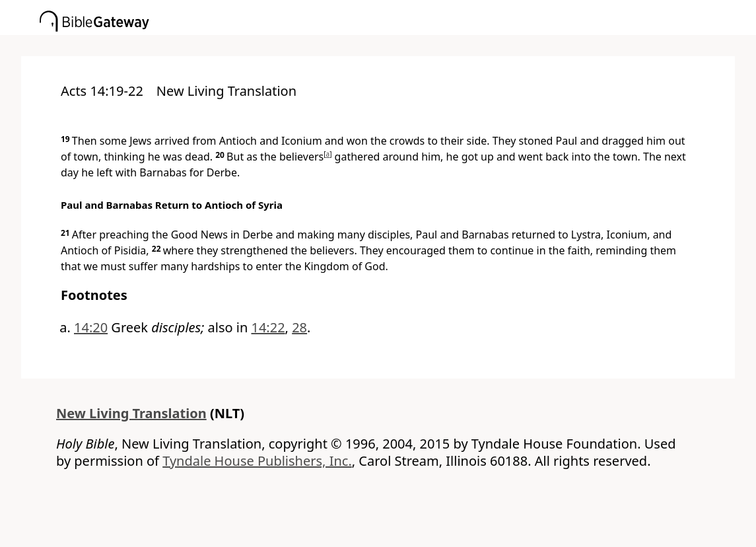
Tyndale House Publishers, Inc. (257, 461)
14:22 (268, 327)
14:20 (91, 327)
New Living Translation (131, 413)
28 (299, 327)
